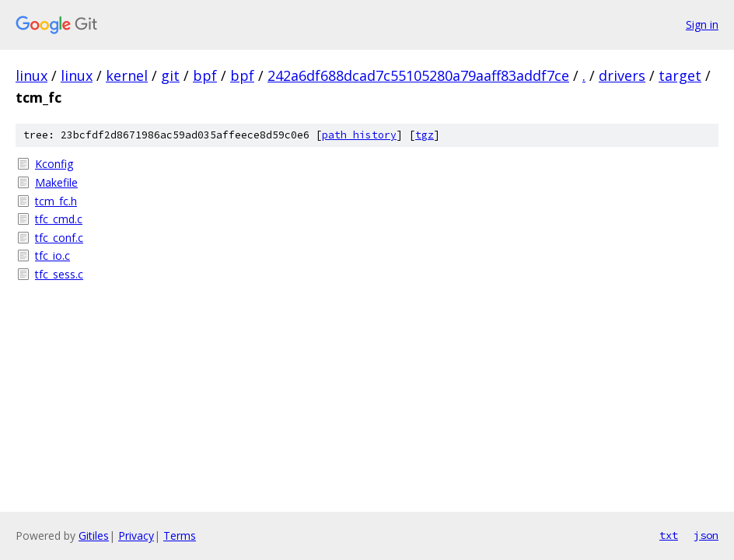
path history (359, 135)
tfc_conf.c (59, 238)
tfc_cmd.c (59, 219)
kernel (127, 75)
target (680, 75)
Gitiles (94, 535)
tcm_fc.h (56, 201)
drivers (622, 75)
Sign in (702, 24)
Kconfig (54, 164)
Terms (180, 535)
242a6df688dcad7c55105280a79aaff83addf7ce (418, 75)
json (706, 535)
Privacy (136, 535)
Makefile (56, 182)
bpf (205, 75)
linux (31, 75)
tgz (425, 135)
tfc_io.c (52, 255)
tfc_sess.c (59, 274)
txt (669, 535)
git (170, 75)
